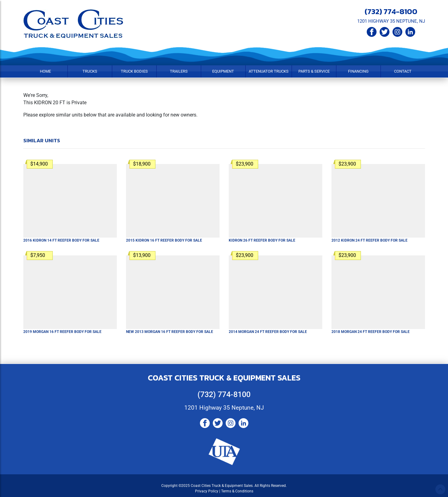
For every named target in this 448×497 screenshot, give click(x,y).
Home (45, 71)
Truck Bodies (134, 71)
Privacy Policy (207, 491)
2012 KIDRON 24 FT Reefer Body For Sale (370, 240)
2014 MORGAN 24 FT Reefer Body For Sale (268, 332)
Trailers (179, 71)
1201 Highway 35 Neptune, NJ (224, 408)
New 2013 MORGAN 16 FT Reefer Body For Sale (170, 332)
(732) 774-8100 (391, 11)
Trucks (90, 71)
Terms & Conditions (237, 491)
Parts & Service (314, 71)
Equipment (223, 71)
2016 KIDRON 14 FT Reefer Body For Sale (61, 240)
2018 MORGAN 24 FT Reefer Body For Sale (371, 332)
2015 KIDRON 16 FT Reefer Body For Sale (164, 240)
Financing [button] (358, 71)
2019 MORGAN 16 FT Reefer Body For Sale (62, 332)
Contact (403, 71)
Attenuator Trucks (269, 71)
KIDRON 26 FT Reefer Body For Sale (262, 240)
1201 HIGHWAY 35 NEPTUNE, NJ (391, 21)
